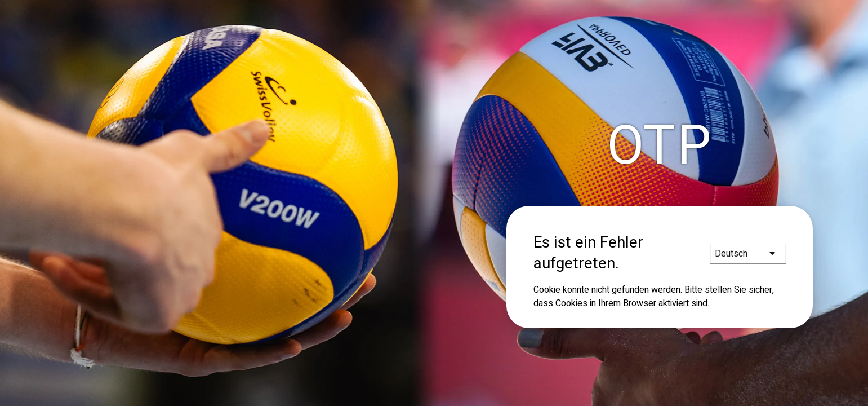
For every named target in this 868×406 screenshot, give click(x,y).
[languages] (748, 254)
